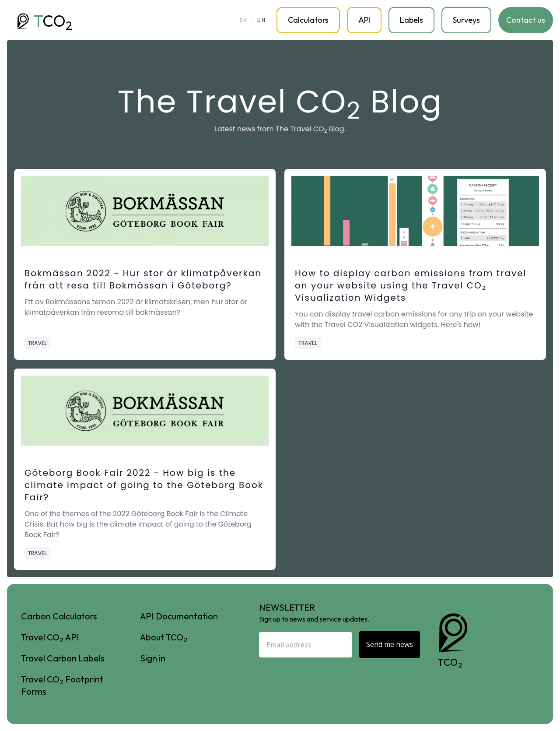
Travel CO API (50, 638)
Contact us (526, 20)
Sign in (153, 658)
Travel (37, 343)
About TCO (164, 638)
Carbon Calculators (59, 616)
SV (244, 20)
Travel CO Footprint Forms (62, 685)
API (364, 20)
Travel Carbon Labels (63, 658)
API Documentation (179, 616)
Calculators (308, 20)
